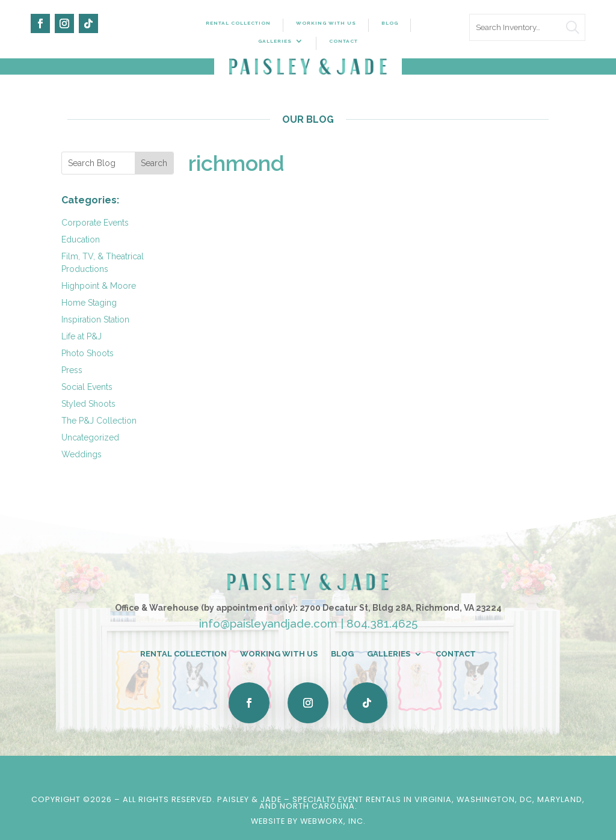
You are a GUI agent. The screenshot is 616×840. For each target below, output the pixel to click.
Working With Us (326, 23)
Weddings (82, 454)
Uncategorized (90, 437)
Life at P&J (82, 336)
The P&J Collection (99, 421)
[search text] (527, 27)
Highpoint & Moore (99, 286)
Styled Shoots (88, 404)
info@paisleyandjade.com (268, 623)
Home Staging (89, 303)
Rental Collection (238, 23)
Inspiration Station (95, 320)
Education (81, 239)
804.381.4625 (382, 623)
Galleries (275, 41)
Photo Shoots (88, 353)
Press (72, 370)
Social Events (87, 387)
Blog (390, 23)
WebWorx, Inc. (333, 821)
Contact (343, 41)
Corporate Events (95, 223)
